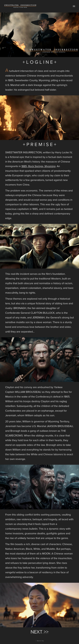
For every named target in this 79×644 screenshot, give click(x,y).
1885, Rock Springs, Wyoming (38, 166)
